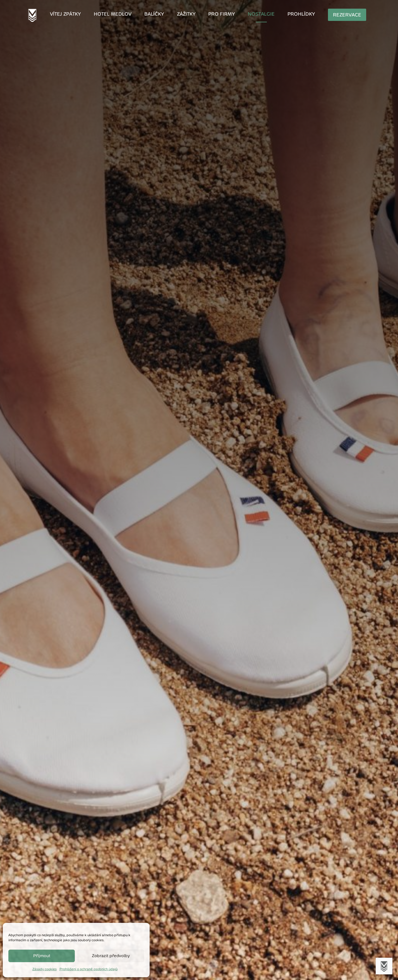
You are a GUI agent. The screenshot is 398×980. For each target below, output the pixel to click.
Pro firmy (220, 14)
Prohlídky (292, 14)
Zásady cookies (45, 969)
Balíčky (159, 14)
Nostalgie (256, 14)
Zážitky (188, 14)
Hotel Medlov (121, 14)
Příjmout (42, 956)
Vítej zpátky (79, 14)
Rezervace (334, 15)
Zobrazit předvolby (111, 956)
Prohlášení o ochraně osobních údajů (88, 969)
